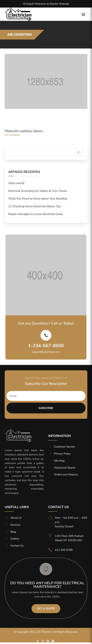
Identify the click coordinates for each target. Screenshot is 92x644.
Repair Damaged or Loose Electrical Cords (36, 214)
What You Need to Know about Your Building (38, 199)
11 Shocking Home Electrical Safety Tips (35, 206)
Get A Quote (46, 608)
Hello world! (16, 183)
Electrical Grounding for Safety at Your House (38, 191)
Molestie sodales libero (24, 131)
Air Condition (12, 135)
